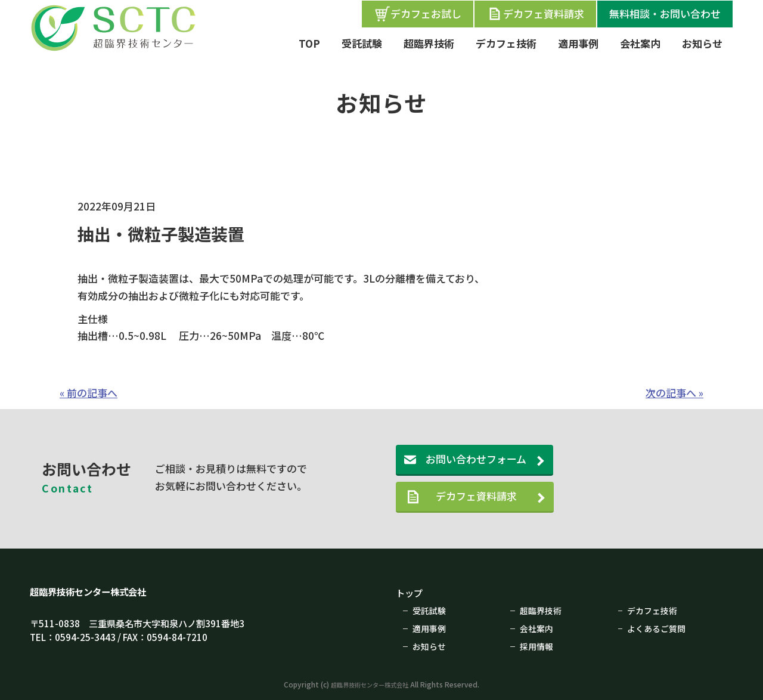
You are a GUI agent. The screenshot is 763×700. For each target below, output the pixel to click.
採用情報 (538, 645)
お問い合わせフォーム (476, 459)
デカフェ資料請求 (535, 14)
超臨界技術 (429, 43)
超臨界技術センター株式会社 (96, 591)
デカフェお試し (418, 14)
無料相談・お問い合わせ (665, 13)
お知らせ (702, 43)
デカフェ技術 (506, 43)
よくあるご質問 (658, 627)
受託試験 (362, 43)
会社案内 (640, 43)
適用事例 (578, 43)
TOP (309, 43)
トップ (411, 592)
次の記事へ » (674, 393)
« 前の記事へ (89, 393)
